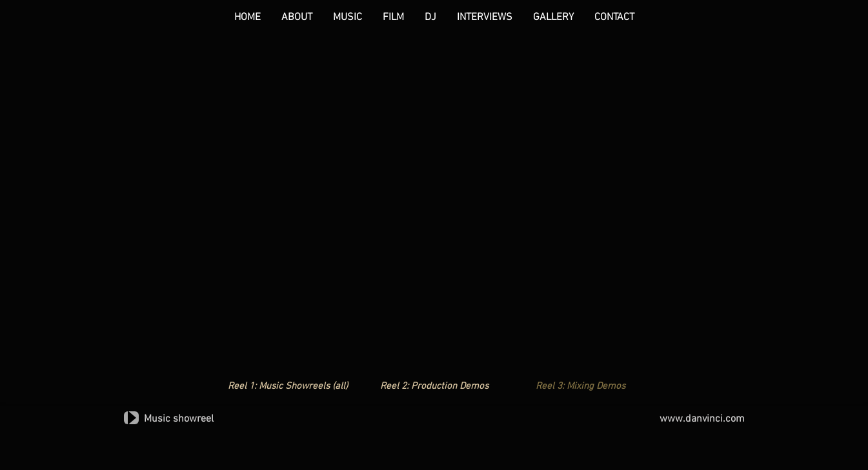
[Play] (131, 418)
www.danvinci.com (702, 419)
